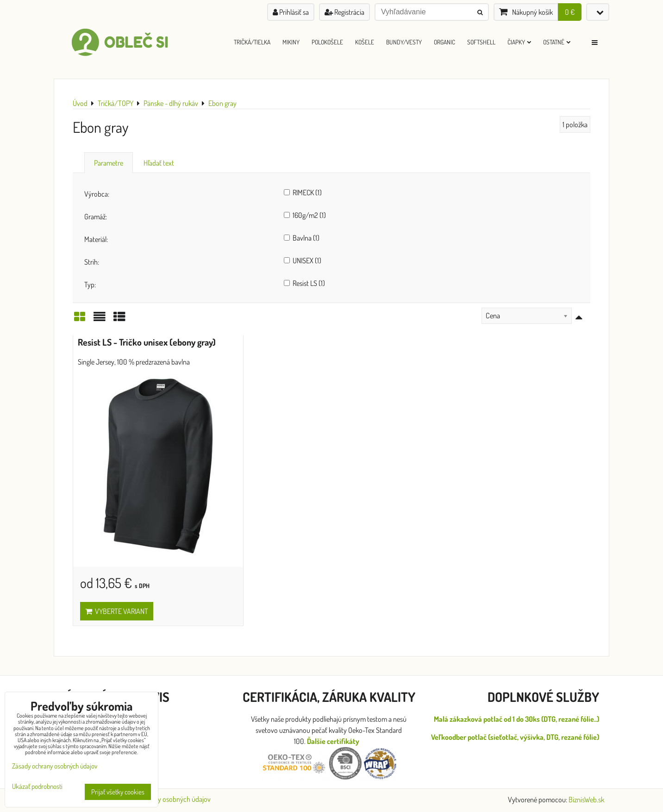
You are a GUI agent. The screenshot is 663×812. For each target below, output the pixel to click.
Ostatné (557, 42)
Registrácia (344, 12)
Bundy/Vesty (404, 42)
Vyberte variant (117, 611)
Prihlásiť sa (291, 12)
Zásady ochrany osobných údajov (164, 799)
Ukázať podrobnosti (37, 787)
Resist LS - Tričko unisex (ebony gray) (147, 342)
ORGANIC (444, 42)
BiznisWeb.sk (586, 800)
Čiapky (519, 42)
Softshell (481, 42)
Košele (365, 42)
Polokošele (327, 42)
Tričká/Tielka (252, 42)
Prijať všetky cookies (118, 792)
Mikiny (291, 42)
